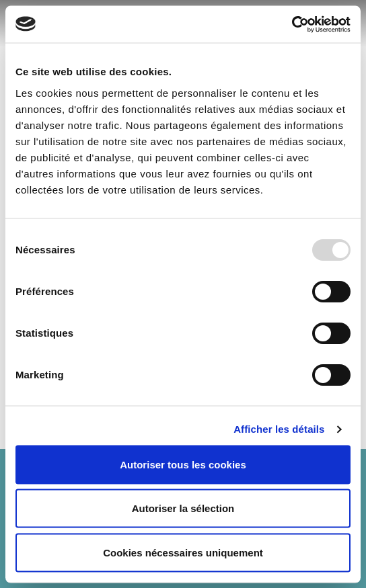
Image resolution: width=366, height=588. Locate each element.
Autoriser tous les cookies (183, 464)
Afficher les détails (279, 429)
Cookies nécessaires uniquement (183, 552)
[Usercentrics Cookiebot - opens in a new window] (292, 24)
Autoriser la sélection (183, 508)
